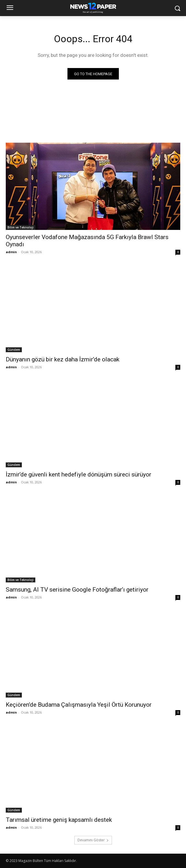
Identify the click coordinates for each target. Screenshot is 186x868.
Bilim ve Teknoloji (21, 227)
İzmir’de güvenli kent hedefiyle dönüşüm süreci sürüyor (79, 474)
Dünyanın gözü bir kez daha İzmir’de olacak (63, 359)
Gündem (14, 350)
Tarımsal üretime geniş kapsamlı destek (59, 820)
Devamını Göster (93, 840)
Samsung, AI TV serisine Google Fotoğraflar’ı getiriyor (77, 590)
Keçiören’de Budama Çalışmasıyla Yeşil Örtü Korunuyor (79, 705)
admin (11, 252)
